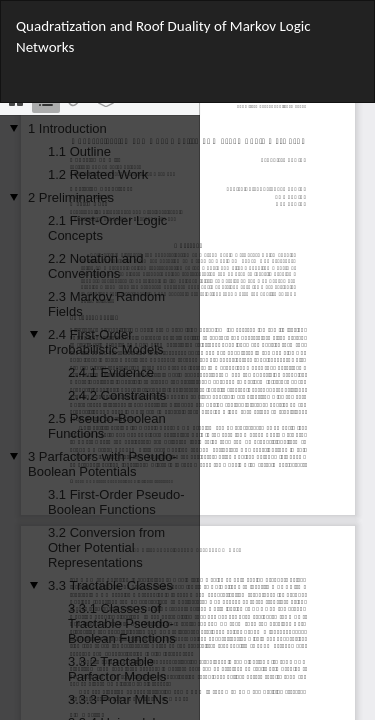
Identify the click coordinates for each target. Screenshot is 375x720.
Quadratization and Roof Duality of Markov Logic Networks (163, 36)
